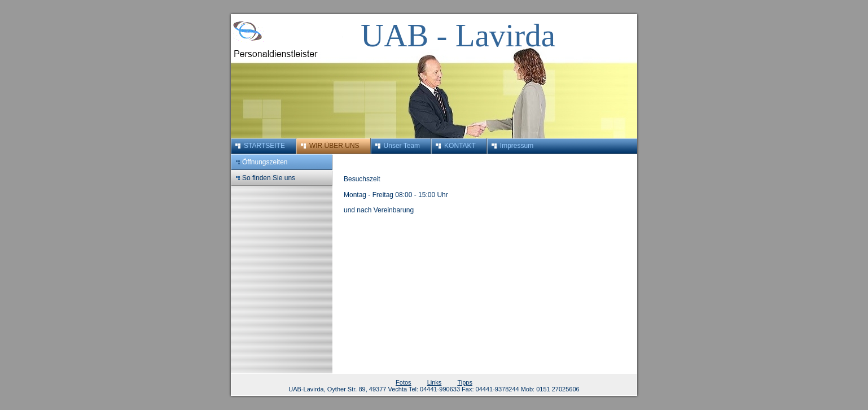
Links (435, 382)
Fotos (404, 382)
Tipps (465, 382)
